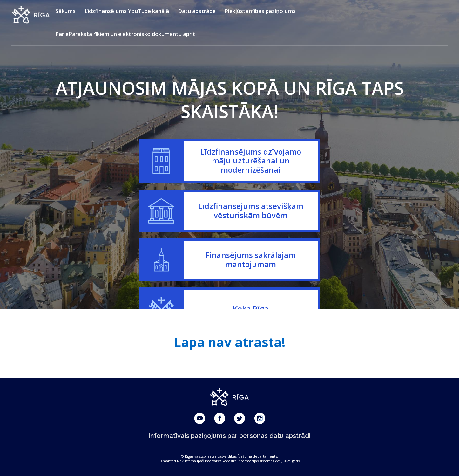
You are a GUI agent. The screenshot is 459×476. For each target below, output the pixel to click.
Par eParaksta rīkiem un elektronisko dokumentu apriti (126, 34)
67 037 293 (230, 301)
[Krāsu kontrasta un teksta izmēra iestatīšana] (206, 34)
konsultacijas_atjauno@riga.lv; (282, 253)
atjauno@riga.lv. (309, 263)
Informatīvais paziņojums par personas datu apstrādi (229, 436)
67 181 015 (229, 282)
